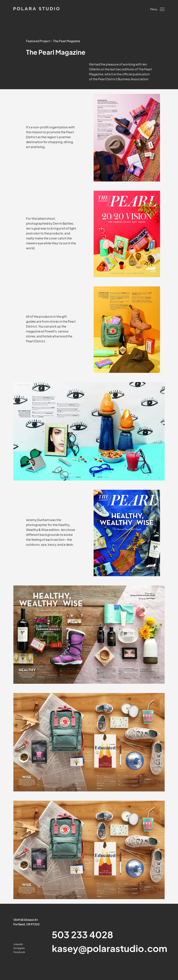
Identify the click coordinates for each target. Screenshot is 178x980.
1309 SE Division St (26, 920)
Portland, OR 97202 (26, 924)
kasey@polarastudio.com (110, 948)
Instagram (19, 948)
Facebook (19, 952)
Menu (157, 9)
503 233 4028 (82, 934)
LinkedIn (18, 944)
